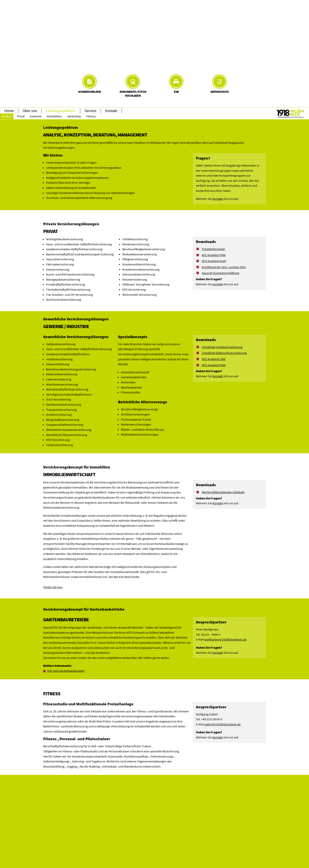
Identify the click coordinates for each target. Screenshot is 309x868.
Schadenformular (214, 249)
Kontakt (111, 111)
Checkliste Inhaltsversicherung (222, 347)
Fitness (91, 116)
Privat (21, 116)
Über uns (30, 111)
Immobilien (54, 116)
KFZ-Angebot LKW (214, 359)
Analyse (7, 116)
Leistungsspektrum (61, 111)
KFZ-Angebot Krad (214, 261)
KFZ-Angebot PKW (214, 255)
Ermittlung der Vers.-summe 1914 (224, 267)
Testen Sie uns (53, 587)
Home (9, 111)
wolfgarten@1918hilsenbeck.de (226, 639)
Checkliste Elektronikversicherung (224, 353)
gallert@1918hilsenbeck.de (223, 724)
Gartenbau (74, 116)
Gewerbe (36, 116)
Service (90, 111)
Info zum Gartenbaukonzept (66, 671)
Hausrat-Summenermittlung (221, 273)
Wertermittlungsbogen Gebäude (223, 492)
